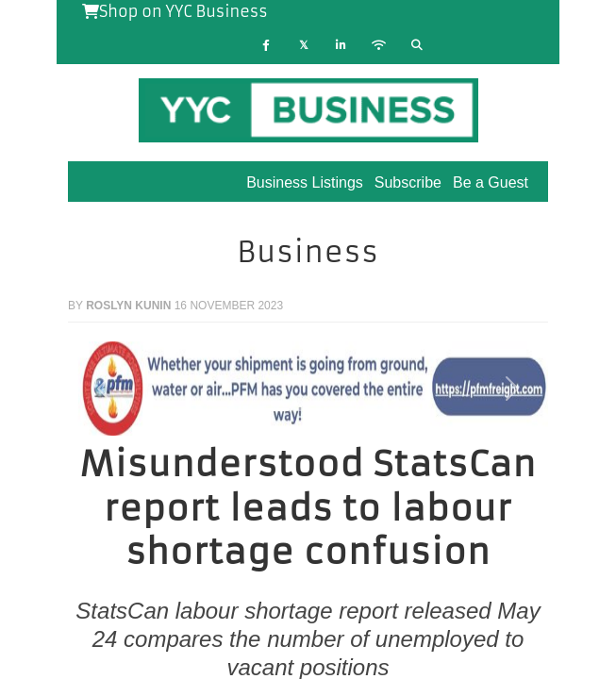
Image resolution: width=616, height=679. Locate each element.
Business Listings (305, 182)
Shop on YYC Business (175, 11)
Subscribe (408, 182)
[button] (104, 389)
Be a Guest (491, 182)
